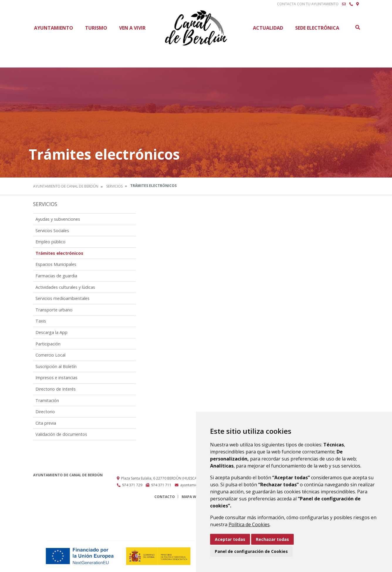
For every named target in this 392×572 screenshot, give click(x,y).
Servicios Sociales (52, 231)
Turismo (96, 28)
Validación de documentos (61, 434)
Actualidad (268, 28)
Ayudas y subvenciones (58, 219)
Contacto (165, 497)
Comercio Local (50, 355)
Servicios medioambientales (62, 298)
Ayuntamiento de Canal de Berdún (66, 186)
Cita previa (46, 423)
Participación (48, 344)
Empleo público (50, 242)
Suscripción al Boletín (56, 366)
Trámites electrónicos (59, 253)
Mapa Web (191, 497)
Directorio (45, 412)
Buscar (357, 27)
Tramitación (47, 400)
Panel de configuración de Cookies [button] (251, 551)
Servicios (114, 186)
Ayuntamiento (54, 28)
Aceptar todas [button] (230, 539)
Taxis (41, 321)
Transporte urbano (54, 310)
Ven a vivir (132, 28)
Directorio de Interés (56, 389)
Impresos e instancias (56, 378)
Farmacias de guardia (56, 276)
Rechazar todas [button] (272, 539)
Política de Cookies (249, 524)
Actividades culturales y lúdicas (65, 287)
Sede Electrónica (317, 28)
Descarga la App (51, 332)
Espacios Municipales (56, 264)
